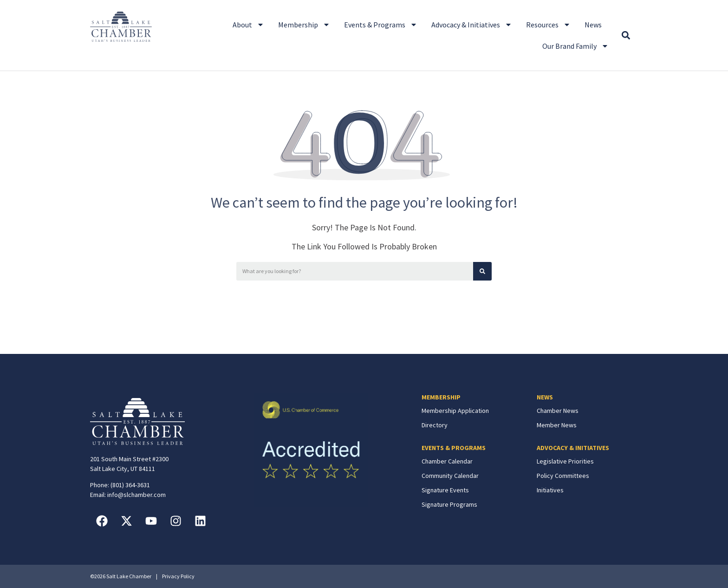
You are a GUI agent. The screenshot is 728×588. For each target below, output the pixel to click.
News (593, 25)
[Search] (482, 271)
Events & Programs (381, 25)
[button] (626, 36)
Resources (548, 25)
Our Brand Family (575, 46)
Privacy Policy (178, 576)
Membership (304, 25)
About (248, 25)
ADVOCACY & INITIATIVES (573, 448)
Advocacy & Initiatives (472, 25)
